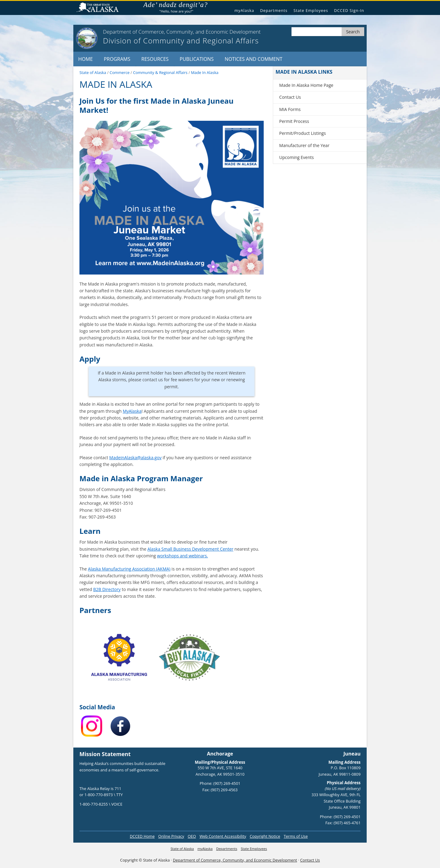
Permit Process (294, 121)
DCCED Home (142, 836)
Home (86, 59)
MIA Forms (290, 109)
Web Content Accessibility (223, 836)
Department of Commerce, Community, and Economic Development (235, 860)
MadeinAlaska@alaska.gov (136, 458)
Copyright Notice (265, 836)
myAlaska (244, 10)
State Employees (311, 10)
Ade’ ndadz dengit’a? (178, 5)
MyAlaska (132, 411)
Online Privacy (171, 836)
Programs (117, 59)
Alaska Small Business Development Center (190, 549)
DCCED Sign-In (349, 10)
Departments (274, 10)
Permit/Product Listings (303, 133)
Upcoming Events (297, 157)
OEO (192, 836)
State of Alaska (100, 8)
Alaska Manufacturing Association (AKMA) (129, 569)
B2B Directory (107, 589)
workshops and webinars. (183, 556)
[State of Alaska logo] (87, 38)
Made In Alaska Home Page (306, 85)
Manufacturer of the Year (304, 145)
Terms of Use (296, 836)
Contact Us (290, 97)
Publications (197, 59)
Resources (155, 59)
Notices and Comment (253, 59)
